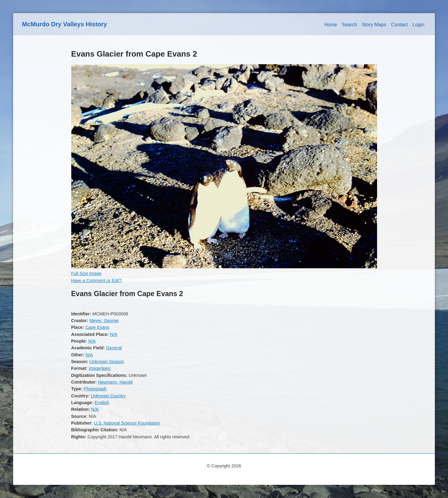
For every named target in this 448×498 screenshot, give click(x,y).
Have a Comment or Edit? (97, 281)
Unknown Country (108, 396)
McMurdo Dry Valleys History (65, 24)
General (114, 348)
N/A (114, 334)
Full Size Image (86, 273)
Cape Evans (97, 327)
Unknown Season (107, 362)
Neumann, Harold (115, 382)
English (102, 403)
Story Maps (374, 25)
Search (350, 25)
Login (418, 25)
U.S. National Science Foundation (127, 423)
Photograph (95, 389)
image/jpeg (99, 368)
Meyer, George (104, 321)
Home (331, 25)
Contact (400, 25)
